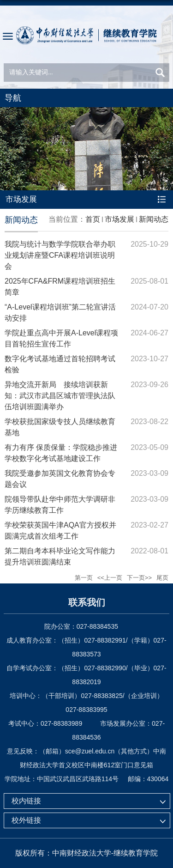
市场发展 (119, 219)
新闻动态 (154, 219)
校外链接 (26, 820)
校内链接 (26, 801)
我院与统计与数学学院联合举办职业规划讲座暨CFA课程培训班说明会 (60, 255)
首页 (93, 219)
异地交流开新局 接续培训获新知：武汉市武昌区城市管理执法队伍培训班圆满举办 (60, 396)
